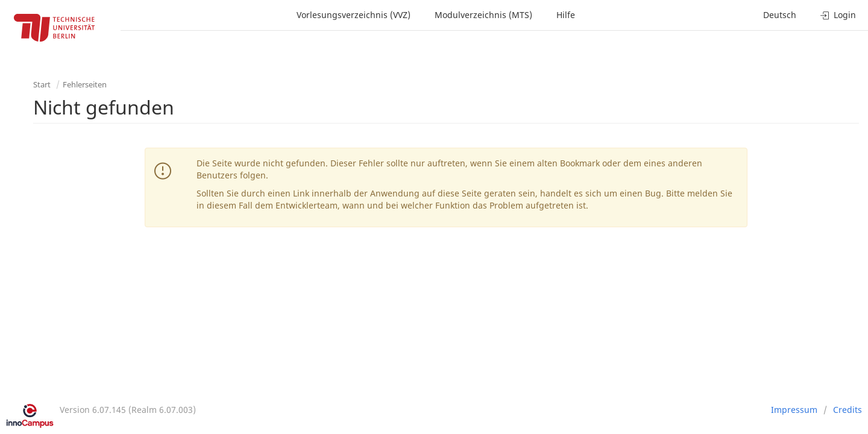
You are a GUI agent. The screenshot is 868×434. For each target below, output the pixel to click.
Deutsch (780, 15)
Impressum (794, 410)
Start (42, 84)
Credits (848, 410)
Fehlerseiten (85, 84)
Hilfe (566, 15)
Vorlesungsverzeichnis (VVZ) (354, 15)
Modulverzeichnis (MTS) (483, 15)
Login (838, 15)
